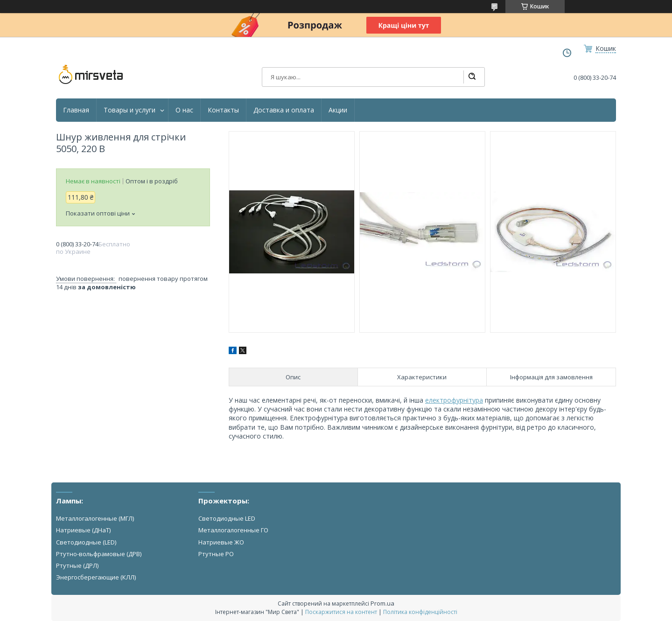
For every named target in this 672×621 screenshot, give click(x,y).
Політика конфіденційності (420, 612)
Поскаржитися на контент (341, 612)
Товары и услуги (129, 110)
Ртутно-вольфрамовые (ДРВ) (99, 554)
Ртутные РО (216, 554)
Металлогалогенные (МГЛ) (95, 518)
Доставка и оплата (284, 110)
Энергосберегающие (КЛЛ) (96, 577)
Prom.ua (382, 603)
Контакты (223, 110)
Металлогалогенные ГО (233, 530)
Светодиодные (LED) (86, 542)
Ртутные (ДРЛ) (77, 565)
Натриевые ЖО (221, 542)
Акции (338, 110)
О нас (184, 110)
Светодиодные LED (227, 518)
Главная (76, 110)
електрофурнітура (454, 400)
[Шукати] (472, 77)
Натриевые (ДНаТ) (83, 530)
